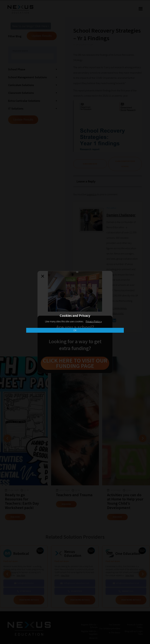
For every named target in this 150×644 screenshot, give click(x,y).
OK (75, 330)
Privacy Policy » (94, 321)
